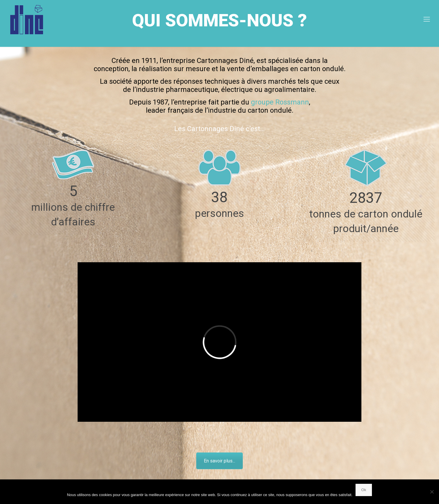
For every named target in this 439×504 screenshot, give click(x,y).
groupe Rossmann (280, 102)
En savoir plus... (219, 461)
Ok (364, 490)
